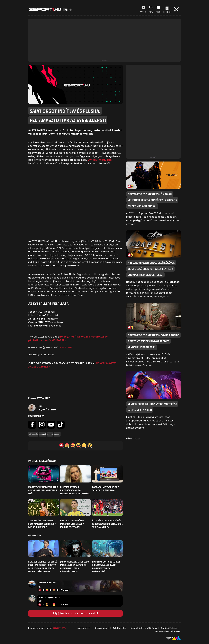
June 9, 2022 (66, 347)
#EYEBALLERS (99, 337)
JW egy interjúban (100, 160)
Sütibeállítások (169, 628)
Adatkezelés (120, 628)
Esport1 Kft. (59, 628)
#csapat (43, 434)
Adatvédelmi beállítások (144, 628)
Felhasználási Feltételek (168, 631)
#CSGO (50, 434)
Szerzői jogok (102, 628)
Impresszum (84, 628)
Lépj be (58, 613)
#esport (57, 434)
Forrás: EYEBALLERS (39, 398)
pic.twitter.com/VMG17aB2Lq (47, 340)
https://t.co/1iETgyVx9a (75, 337)
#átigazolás (33, 434)
